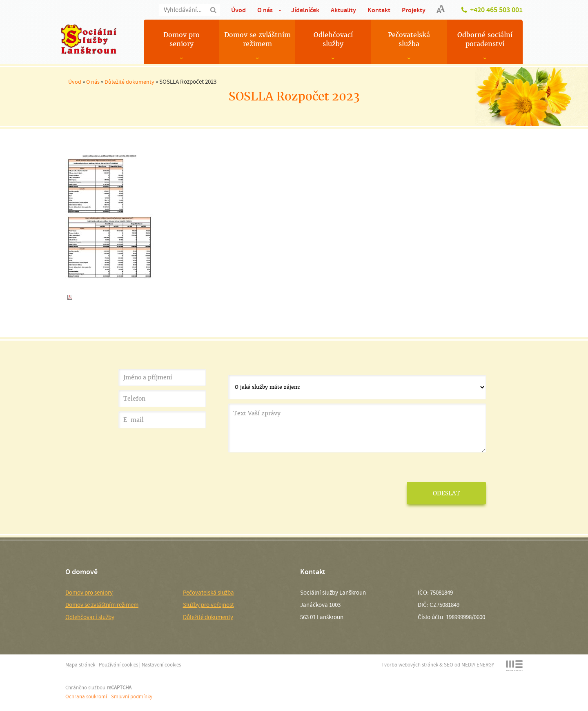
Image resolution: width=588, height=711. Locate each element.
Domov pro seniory (182, 39)
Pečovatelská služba (409, 39)
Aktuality (343, 10)
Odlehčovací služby (333, 39)
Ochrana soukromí (86, 697)
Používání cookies (118, 665)
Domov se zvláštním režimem (257, 39)
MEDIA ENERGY (478, 665)
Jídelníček (305, 10)
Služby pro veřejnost (208, 605)
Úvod (238, 10)
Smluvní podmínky (132, 697)
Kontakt (379, 10)
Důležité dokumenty (129, 82)
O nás (265, 10)
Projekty (414, 10)
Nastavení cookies (161, 665)
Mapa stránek (80, 665)
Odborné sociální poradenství (485, 39)
